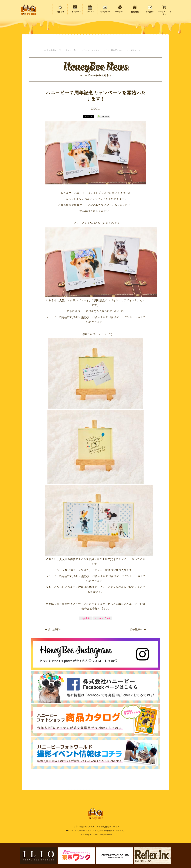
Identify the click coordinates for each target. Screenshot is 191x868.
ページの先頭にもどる (172, 847)
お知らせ (86, 618)
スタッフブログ (102, 618)
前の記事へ (138, 629)
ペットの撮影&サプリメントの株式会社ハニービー (29, 10)
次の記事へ (53, 629)
